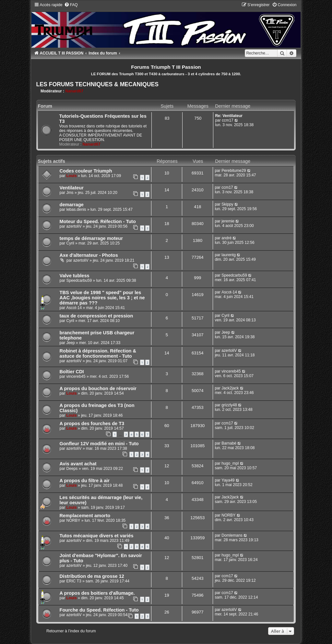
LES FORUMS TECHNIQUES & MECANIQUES (97, 84)
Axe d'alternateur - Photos (89, 255)
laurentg (229, 255)
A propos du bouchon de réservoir (98, 388)
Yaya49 (228, 480)
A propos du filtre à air (85, 481)
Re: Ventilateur (229, 116)
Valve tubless (75, 276)
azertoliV (74, 226)
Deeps (72, 469)
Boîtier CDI (72, 372)
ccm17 (228, 120)
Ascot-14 (74, 308)
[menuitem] (71, 5)
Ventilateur (72, 188)
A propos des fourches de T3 (92, 423)
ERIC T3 (74, 581)
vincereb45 (76, 376)
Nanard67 (74, 91)
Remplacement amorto (85, 516)
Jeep (70, 343)
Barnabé (229, 443)
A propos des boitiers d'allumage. (97, 593)
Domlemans (232, 535)
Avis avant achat (78, 464)
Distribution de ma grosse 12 (92, 576)
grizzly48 (229, 405)
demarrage (72, 205)
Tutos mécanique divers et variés (97, 536)
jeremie (228, 221)
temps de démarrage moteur (91, 238)
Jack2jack (230, 388)
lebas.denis (76, 209)
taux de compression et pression (96, 316)
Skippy (227, 204)
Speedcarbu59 (79, 280)
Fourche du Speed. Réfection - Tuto (99, 610)
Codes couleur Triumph (86, 171)
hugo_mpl (230, 463)
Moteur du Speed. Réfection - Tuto (98, 221)
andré (226, 238)
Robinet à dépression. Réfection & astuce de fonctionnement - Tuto (98, 353)
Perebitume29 (234, 171)
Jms (70, 193)
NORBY (73, 520)
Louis (71, 176)
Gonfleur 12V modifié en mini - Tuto (99, 444)
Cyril (70, 243)
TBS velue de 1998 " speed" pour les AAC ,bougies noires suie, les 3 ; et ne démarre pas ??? (102, 298)
